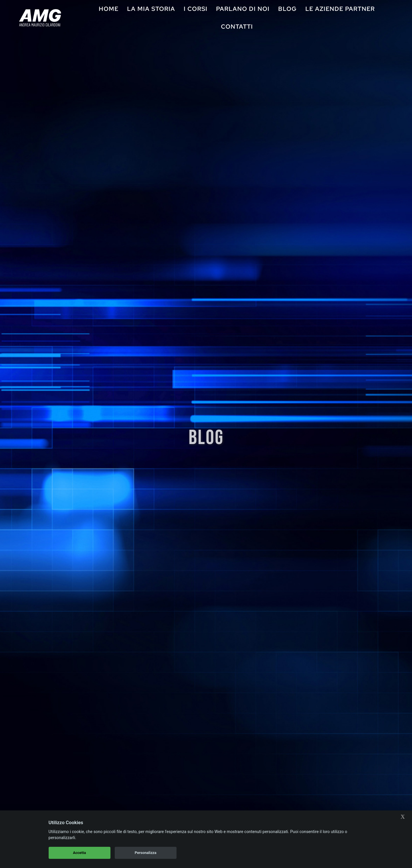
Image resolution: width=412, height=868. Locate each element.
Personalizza (146, 853)
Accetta (79, 853)
